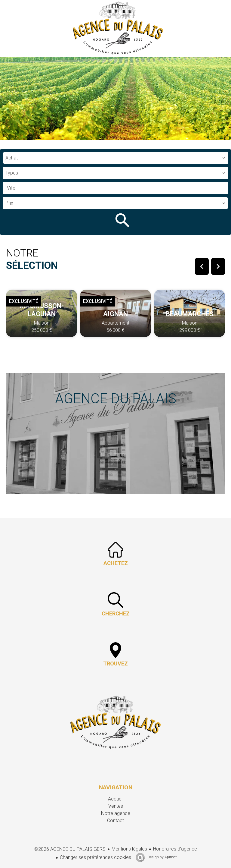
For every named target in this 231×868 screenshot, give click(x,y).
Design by (162, 857)
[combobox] (115, 158)
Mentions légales (129, 849)
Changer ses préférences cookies (95, 857)
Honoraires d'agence (175, 849)
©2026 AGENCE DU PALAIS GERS (70, 849)
